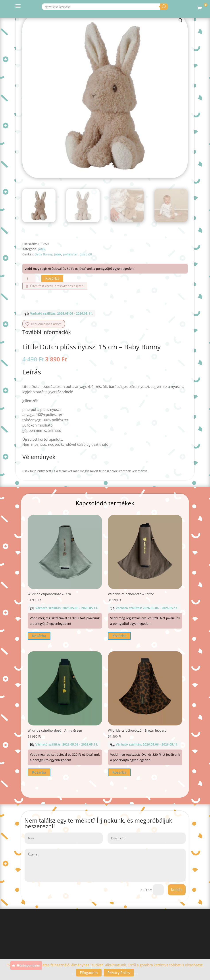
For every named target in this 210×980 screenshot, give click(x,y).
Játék (42, 249)
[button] (181, 20)
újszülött (86, 254)
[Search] (164, 7)
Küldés (177, 890)
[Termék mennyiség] (29, 279)
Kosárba (52, 278)
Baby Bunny (44, 254)
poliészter (70, 254)
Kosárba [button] (39, 636)
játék (58, 254)
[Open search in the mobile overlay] (95, 7)
